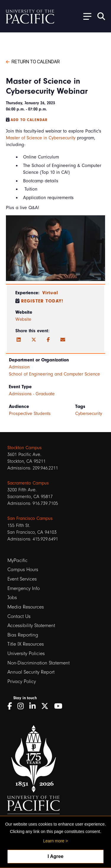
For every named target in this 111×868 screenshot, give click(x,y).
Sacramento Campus (28, 483)
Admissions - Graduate (32, 394)
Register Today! (42, 301)
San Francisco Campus (30, 518)
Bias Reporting (23, 635)
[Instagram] (23, 706)
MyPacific (17, 560)
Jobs (12, 597)
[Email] (63, 340)
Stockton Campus (25, 448)
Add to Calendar (29, 120)
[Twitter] (34, 340)
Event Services (22, 579)
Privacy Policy (22, 681)
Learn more (54, 841)
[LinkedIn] (19, 340)
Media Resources (26, 607)
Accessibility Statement (31, 625)
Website (23, 319)
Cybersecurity (89, 414)
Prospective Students (30, 414)
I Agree (56, 856)
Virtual (50, 293)
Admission (19, 367)
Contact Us (19, 616)
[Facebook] (48, 340)
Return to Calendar (33, 61)
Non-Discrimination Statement (38, 663)
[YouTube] (60, 706)
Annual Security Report (31, 672)
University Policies (26, 653)
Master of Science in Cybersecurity (41, 138)
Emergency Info (24, 588)
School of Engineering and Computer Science (54, 374)
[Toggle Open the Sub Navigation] (85, 16)
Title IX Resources (26, 644)
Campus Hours (23, 569)
